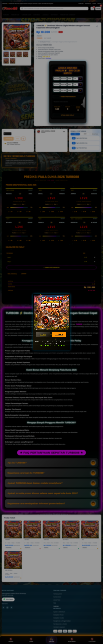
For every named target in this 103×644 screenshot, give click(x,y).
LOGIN (43, 335)
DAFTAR (59, 335)
